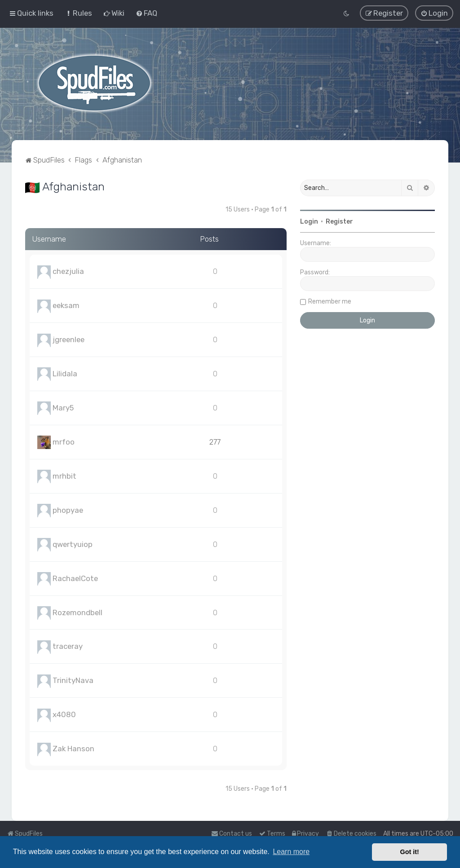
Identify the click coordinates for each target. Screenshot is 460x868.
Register (339, 222)
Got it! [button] (410, 852)
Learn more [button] (291, 852)
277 (215, 442)
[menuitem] (78, 13)
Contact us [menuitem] (232, 834)
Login (309, 222)
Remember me (330, 302)
